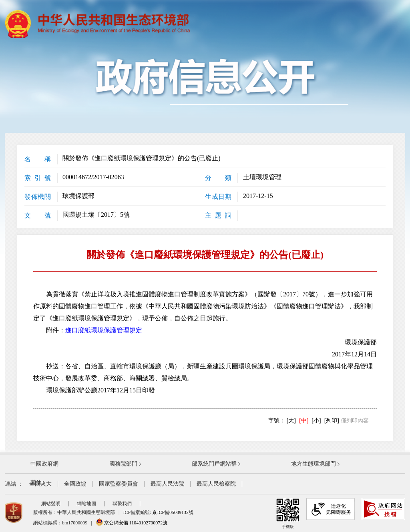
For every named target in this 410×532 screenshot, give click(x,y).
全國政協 (75, 484)
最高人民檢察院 (216, 484)
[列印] (332, 421)
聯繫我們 (122, 504)
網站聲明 (51, 504)
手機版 (288, 513)
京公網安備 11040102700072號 (132, 523)
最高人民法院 (167, 484)
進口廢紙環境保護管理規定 (104, 330)
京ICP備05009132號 (173, 512)
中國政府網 (44, 464)
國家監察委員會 (119, 484)
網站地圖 (86, 504)
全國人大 (40, 484)
